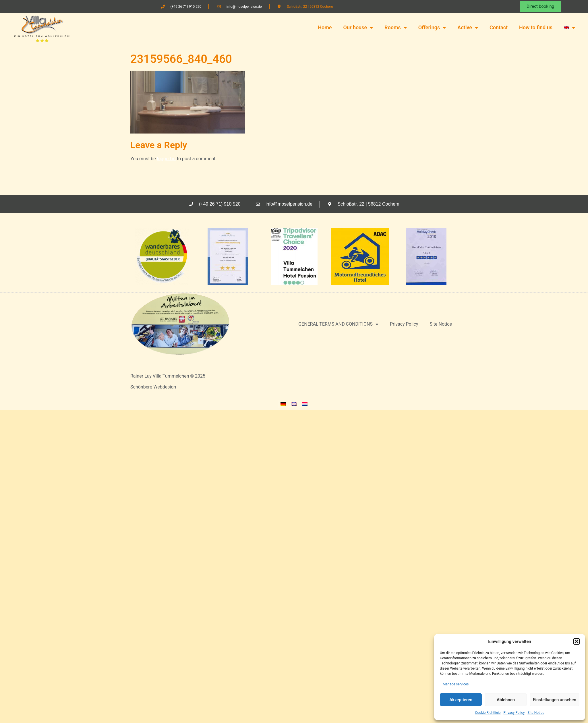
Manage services (456, 684)
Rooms (396, 28)
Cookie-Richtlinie (488, 713)
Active (468, 28)
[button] (577, 641)
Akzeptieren (461, 700)
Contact (499, 27)
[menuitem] (569, 28)
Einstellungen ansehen (555, 700)
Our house (358, 28)
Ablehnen (506, 700)
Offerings (432, 28)
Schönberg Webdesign (153, 387)
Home (325, 27)
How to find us (536, 27)
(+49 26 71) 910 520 (186, 7)
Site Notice (536, 713)
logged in (166, 159)
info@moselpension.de (244, 7)
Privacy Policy (514, 713)
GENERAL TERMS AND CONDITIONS (338, 324)
